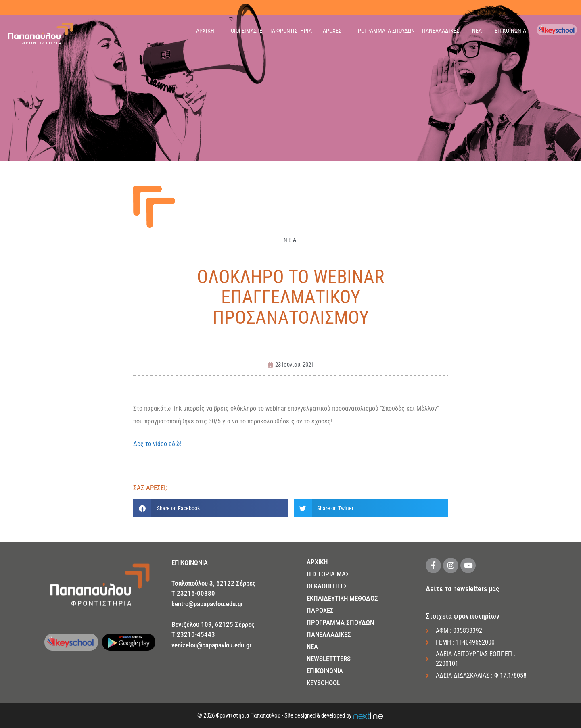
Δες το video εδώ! (157, 444)
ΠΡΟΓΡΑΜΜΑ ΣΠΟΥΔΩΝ (340, 622)
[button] (210, 508)
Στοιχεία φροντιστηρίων (463, 616)
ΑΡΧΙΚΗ (205, 31)
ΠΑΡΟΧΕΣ (330, 31)
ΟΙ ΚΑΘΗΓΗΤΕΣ (327, 586)
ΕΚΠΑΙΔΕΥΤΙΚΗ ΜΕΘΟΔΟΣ (342, 598)
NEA (312, 647)
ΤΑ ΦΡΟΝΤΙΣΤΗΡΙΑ (291, 31)
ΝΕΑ (477, 31)
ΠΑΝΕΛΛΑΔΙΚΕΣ (441, 31)
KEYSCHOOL (323, 683)
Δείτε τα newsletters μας (462, 589)
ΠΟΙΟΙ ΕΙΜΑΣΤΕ (245, 31)
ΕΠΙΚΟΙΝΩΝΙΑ (510, 31)
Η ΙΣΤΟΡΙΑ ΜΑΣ (328, 574)
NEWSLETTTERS (329, 659)
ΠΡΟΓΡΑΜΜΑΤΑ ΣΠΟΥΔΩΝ (385, 31)
